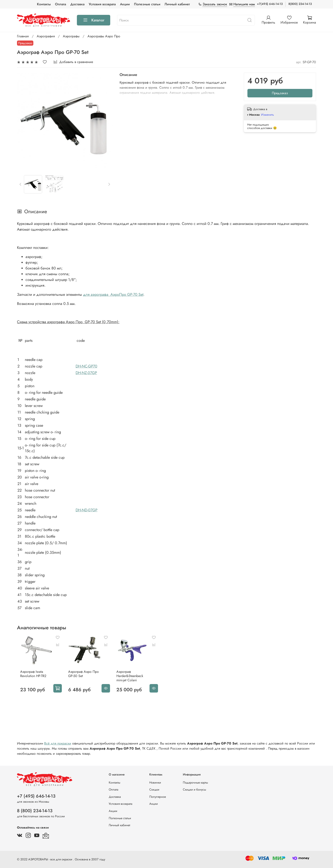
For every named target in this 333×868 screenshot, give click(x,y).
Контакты (44, 4)
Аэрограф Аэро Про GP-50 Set (83, 677)
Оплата (61, 4)
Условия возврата (102, 4)
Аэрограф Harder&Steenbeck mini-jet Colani (136, 679)
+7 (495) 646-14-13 (36, 796)
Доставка (77, 4)
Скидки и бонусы (194, 789)
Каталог (94, 20)
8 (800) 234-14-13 (35, 811)
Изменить (267, 115)
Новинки (155, 782)
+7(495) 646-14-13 (270, 4)
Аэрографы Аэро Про (104, 36)
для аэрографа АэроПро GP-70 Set (113, 294)
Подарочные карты (195, 782)
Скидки (154, 789)
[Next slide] (109, 184)
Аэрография (46, 36)
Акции (125, 4)
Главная (23, 36)
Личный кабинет (177, 4)
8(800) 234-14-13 (300, 4)
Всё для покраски (58, 746)
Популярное (158, 797)
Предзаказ (280, 93)
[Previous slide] (21, 184)
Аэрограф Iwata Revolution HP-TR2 (30, 677)
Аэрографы (71, 36)
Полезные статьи (147, 4)
